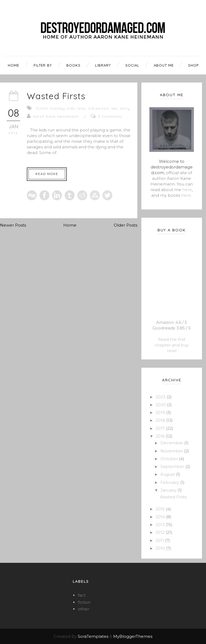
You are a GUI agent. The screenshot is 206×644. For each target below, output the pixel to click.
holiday (58, 108)
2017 (161, 428)
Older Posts (126, 225)
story (125, 108)
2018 (161, 420)
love (81, 108)
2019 (161, 412)
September (173, 466)
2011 (160, 540)
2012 (161, 532)
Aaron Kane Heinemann (56, 116)
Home (70, 225)
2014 (161, 517)
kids (71, 108)
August (168, 474)
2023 (161, 397)
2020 (161, 405)
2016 (161, 436)
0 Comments (110, 116)
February (170, 482)
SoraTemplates (93, 636)
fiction (42, 108)
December (172, 443)
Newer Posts (13, 225)
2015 (161, 509)
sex (114, 108)
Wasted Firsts (56, 96)
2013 (161, 525)
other (83, 609)
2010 (161, 548)
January (169, 490)
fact (82, 595)
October (170, 459)
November (172, 451)
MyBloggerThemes (133, 636)
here (187, 190)
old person (98, 108)
